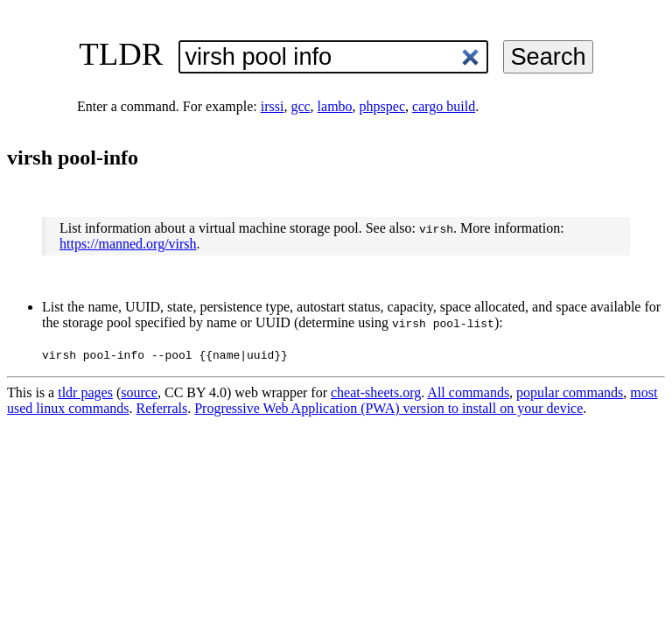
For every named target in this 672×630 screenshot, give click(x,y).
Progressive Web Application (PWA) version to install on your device (388, 408)
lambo (335, 106)
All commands (468, 392)
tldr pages (85, 392)
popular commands (570, 392)
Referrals (162, 408)
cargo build (444, 106)
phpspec (382, 106)
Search (548, 56)
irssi (273, 106)
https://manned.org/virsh (128, 244)
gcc (300, 106)
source (139, 392)
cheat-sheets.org (376, 392)
